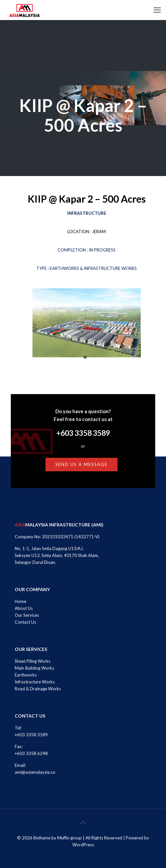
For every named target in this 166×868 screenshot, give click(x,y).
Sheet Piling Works (33, 661)
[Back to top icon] (83, 822)
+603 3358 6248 (31, 753)
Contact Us (25, 622)
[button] (85, 358)
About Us (24, 608)
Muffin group (70, 838)
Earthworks (26, 675)
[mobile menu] (157, 10)
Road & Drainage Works (38, 689)
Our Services (27, 615)
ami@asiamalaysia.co (35, 772)
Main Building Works (34, 668)
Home (20, 601)
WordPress (83, 845)
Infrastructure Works (35, 682)
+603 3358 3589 (83, 433)
